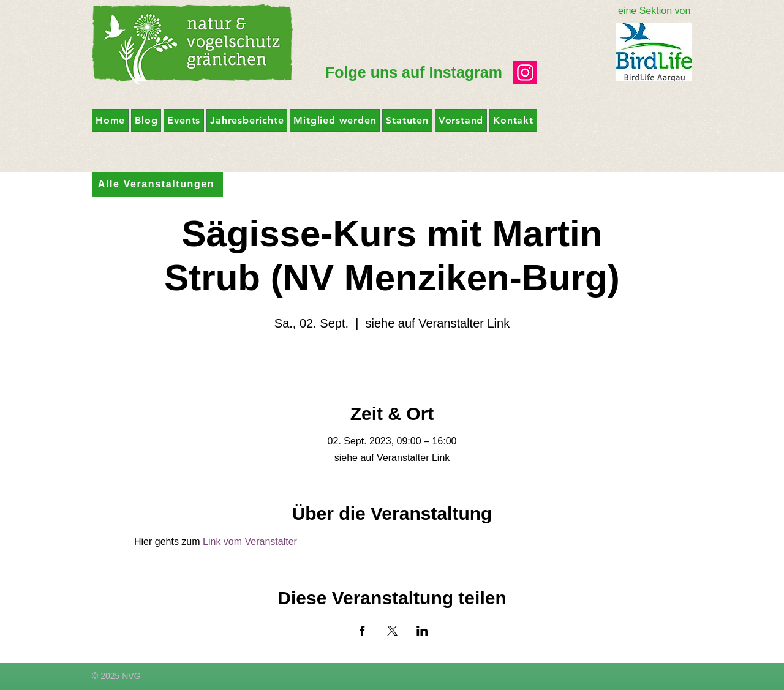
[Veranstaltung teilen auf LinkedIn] (422, 631)
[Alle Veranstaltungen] (157, 184)
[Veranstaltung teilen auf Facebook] (362, 631)
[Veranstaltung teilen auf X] (392, 631)
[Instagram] (525, 73)
